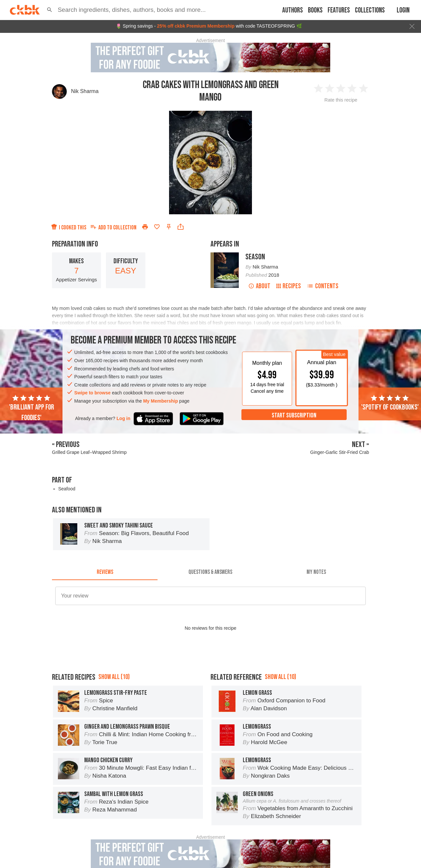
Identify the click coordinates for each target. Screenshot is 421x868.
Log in (123, 418)
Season (255, 257)
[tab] (105, 572)
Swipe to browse (92, 393)
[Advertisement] (210, 673)
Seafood (67, 489)
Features (339, 10)
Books (315, 10)
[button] (50, 10)
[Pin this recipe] (169, 227)
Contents (323, 286)
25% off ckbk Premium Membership (196, 26)
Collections (370, 10)
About (259, 286)
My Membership (161, 401)
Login (403, 10)
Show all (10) (114, 706)
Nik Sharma (85, 91)
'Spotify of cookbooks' (390, 403)
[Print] (145, 227)
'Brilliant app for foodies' (31, 408)
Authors (293, 10)
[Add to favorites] (157, 227)
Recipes (289, 286)
